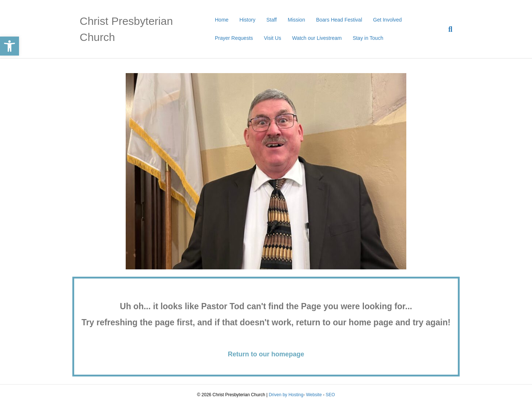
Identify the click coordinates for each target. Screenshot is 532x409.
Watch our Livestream (317, 38)
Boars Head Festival (339, 20)
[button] (9, 46)
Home (222, 20)
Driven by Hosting (286, 395)
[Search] (448, 29)
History (247, 20)
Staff (272, 20)
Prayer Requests (234, 38)
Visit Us (272, 38)
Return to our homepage (266, 354)
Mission (296, 20)
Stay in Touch (368, 38)
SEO (330, 395)
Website (314, 395)
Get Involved (387, 20)
